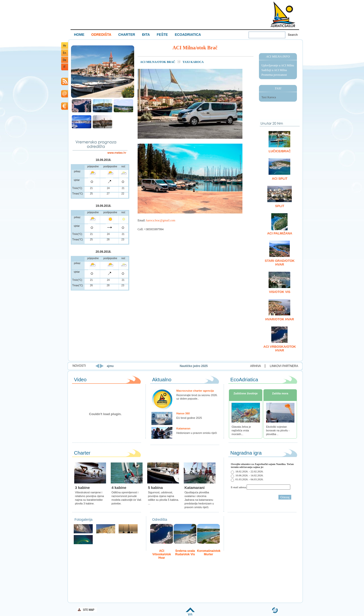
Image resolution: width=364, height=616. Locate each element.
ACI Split (280, 179)
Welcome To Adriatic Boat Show (283, 14)
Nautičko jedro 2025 (211, 366)
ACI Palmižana (280, 233)
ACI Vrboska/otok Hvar (280, 348)
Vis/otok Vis (280, 292)
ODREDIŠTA (101, 35)
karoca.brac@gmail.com (161, 220)
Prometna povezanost (274, 75)
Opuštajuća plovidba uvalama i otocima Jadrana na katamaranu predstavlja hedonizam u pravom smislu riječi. (199, 500)
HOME (79, 35)
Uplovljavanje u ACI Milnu (278, 65)
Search (293, 35)
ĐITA (146, 35)
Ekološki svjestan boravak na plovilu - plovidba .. (278, 430)
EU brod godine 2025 (189, 418)
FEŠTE (162, 35)
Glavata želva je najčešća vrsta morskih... (241, 430)
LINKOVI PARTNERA (284, 366)
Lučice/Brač (280, 151)
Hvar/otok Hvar (280, 319)
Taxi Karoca (269, 97)
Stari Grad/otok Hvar (280, 263)
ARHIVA (255, 366)
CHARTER (127, 35)
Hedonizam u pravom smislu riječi (197, 433)
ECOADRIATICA (188, 35)
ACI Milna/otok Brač (158, 62)
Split (280, 206)
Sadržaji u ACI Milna (274, 70)
